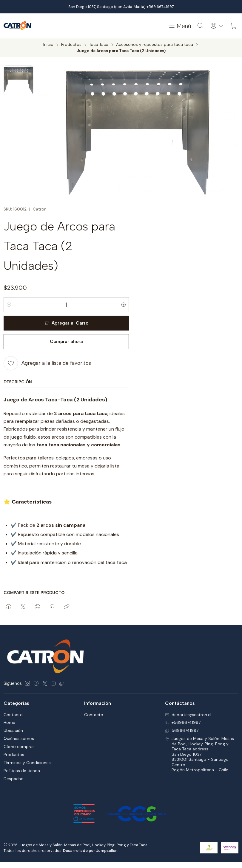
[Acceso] (217, 26)
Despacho (14, 779)
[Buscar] (201, 26)
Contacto (13, 715)
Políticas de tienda (22, 771)
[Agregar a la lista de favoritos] (47, 363)
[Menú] (180, 26)
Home (9, 722)
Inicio (48, 45)
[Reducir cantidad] (9, 305)
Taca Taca (99, 45)
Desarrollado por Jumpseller (90, 851)
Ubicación (13, 730)
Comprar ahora (66, 342)
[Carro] (234, 26)
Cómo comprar (19, 747)
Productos (71, 45)
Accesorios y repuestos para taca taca (155, 45)
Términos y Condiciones (27, 763)
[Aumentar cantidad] (124, 305)
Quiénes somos (19, 738)
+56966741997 (183, 722)
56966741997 (182, 730)
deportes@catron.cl (188, 715)
